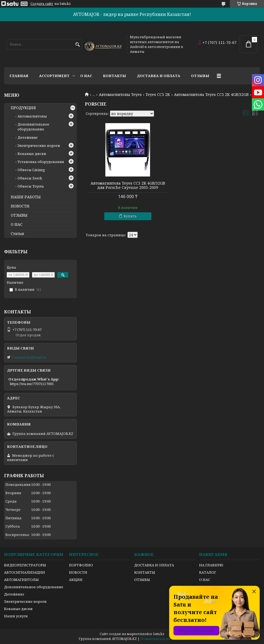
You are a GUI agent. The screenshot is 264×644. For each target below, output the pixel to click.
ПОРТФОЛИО (81, 565)
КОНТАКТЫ (145, 572)
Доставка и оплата (159, 76)
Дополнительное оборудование (33, 127)
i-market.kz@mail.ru (29, 357)
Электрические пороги (39, 146)
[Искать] (77, 45)
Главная (19, 76)
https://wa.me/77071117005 (32, 384)
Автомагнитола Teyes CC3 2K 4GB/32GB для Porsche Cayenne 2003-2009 (128, 185)
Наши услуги (16, 616)
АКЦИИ (76, 580)
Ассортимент (54, 76)
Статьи (17, 234)
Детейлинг (28, 137)
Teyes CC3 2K (158, 95)
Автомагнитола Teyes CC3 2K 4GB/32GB (211, 95)
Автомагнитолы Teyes (120, 95)
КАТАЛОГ (208, 572)
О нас (86, 76)
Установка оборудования (41, 162)
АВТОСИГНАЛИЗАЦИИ (25, 572)
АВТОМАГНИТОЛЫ (21, 580)
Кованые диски (32, 154)
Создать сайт (42, 4)
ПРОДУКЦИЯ (23, 108)
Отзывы (200, 76)
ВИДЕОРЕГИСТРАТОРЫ (25, 565)
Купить (130, 216)
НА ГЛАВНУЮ (211, 565)
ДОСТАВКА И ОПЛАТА (154, 565)
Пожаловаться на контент (163, 639)
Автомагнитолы (32, 116)
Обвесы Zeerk (30, 178)
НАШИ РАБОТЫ (26, 197)
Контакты (114, 76)
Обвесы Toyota (31, 186)
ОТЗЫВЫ (19, 215)
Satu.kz (159, 634)
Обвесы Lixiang (31, 170)
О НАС (17, 224)
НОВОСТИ (20, 206)
